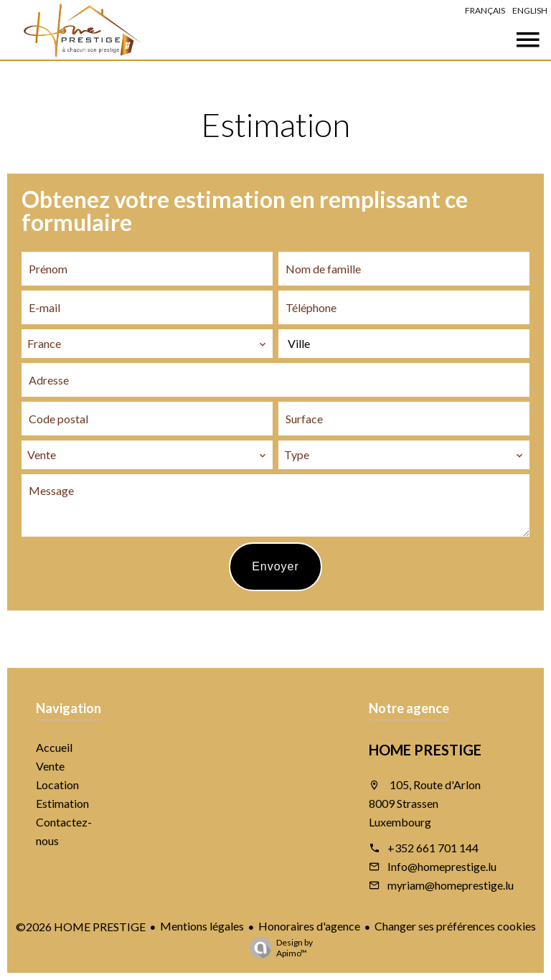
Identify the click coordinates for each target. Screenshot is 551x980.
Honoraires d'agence (309, 926)
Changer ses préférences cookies (455, 926)
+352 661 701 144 (433, 848)
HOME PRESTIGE (425, 750)
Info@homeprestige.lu (442, 866)
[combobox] (147, 344)
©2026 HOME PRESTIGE (81, 927)
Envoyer (275, 566)
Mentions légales (202, 926)
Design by (278, 948)
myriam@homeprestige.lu (451, 885)
